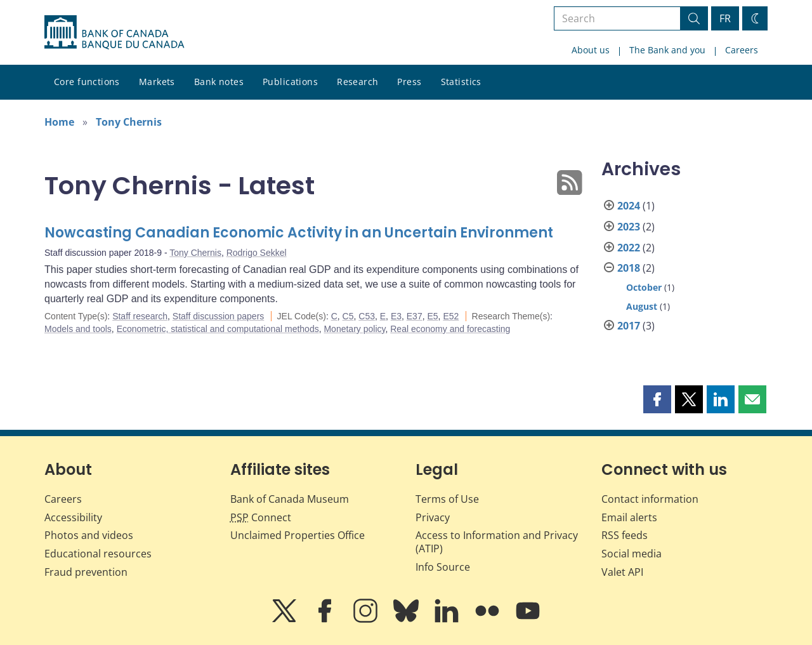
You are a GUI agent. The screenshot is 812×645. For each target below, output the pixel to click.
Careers (742, 50)
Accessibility (73, 517)
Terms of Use (447, 499)
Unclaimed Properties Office (298, 535)
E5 (432, 316)
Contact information (650, 499)
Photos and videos (89, 535)
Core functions (87, 82)
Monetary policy (354, 329)
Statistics (461, 82)
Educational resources (98, 554)
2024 (629, 206)
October (644, 287)
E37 (415, 316)
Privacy (433, 517)
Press (409, 82)
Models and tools (78, 329)
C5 (348, 316)
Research (357, 82)
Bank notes (219, 82)
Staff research (140, 316)
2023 (629, 227)
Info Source (443, 567)
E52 (451, 316)
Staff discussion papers (219, 316)
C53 (367, 316)
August (642, 306)
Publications (290, 82)
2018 (629, 268)
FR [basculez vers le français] (725, 18)
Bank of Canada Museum (290, 499)
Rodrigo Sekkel (257, 253)
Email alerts (629, 517)
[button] (657, 399)
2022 (629, 248)
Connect (261, 517)
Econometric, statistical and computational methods (218, 329)
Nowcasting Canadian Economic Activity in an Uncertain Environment (299, 233)
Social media (632, 554)
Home (59, 122)
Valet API (622, 572)
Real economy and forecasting (450, 329)
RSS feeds (625, 535)
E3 (396, 316)
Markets (157, 82)
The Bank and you (667, 50)
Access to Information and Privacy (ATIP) (497, 542)
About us (591, 50)
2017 (629, 326)
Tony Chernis (129, 122)
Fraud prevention (86, 572)
